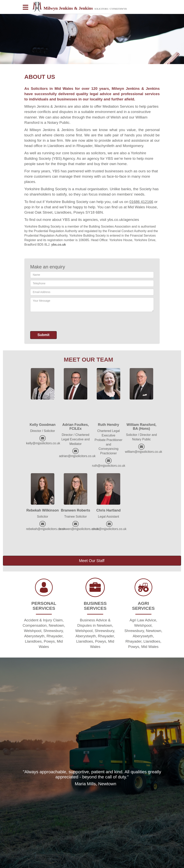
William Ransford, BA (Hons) (141, 427)
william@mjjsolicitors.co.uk (144, 452)
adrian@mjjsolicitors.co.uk (77, 456)
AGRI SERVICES (143, 606)
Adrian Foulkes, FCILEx (75, 427)
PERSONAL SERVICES (44, 606)
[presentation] (60, 321)
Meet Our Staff (92, 561)
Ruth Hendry (108, 425)
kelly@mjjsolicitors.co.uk (43, 443)
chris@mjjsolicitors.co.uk (109, 529)
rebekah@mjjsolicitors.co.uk (46, 529)
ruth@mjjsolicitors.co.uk (109, 466)
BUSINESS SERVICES (95, 606)
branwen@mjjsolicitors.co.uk (79, 529)
